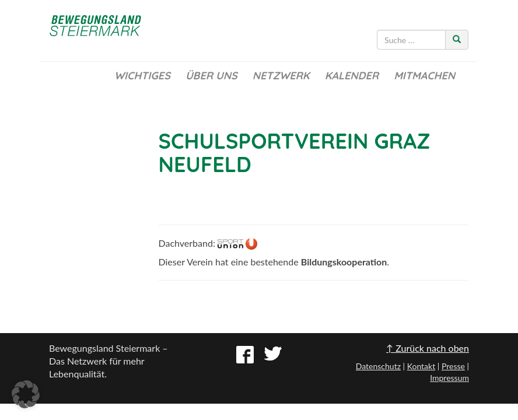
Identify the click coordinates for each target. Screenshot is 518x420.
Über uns (211, 76)
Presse (453, 366)
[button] (26, 394)
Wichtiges (142, 76)
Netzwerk (281, 76)
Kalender (352, 76)
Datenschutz (378, 366)
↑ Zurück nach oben (428, 348)
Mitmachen (424, 76)
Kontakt (421, 366)
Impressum (449, 378)
